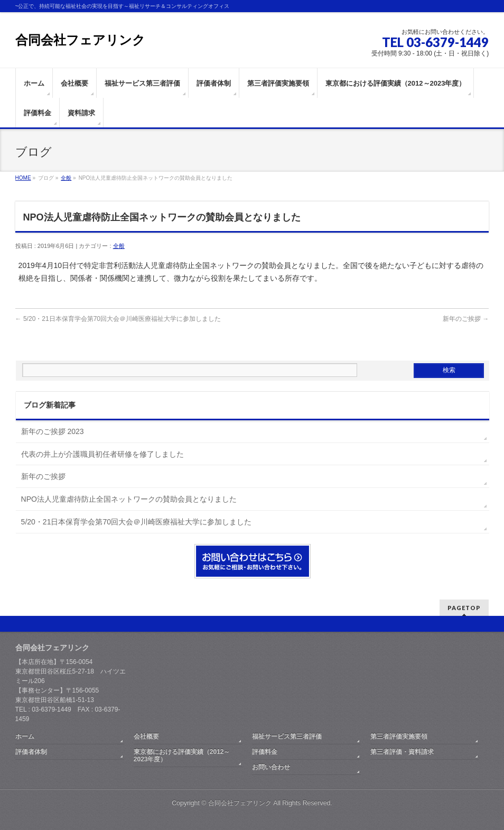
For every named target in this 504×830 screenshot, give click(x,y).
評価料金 (265, 752)
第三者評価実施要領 (399, 736)
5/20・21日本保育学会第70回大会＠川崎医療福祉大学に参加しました (118, 319)
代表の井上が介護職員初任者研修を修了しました (102, 454)
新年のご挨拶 (466, 319)
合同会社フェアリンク (80, 40)
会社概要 (146, 736)
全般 (66, 178)
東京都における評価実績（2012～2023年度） (182, 755)
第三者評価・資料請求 (402, 752)
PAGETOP (464, 608)
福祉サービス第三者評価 (287, 736)
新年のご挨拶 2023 (53, 431)
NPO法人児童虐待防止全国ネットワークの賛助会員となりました (129, 499)
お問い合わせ (271, 767)
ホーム (25, 736)
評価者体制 (31, 752)
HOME (23, 178)
